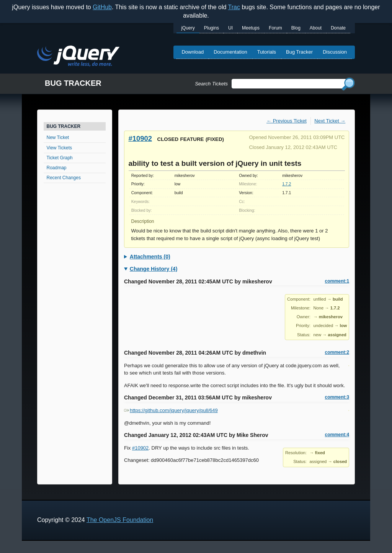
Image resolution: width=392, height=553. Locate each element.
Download (193, 52)
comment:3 (337, 397)
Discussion (335, 52)
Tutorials (267, 52)
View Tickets (59, 148)
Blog (296, 28)
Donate (338, 28)
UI (230, 28)
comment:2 (337, 352)
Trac (234, 7)
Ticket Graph (60, 158)
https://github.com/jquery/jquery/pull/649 (171, 410)
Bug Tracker (299, 52)
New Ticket (58, 137)
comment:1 (337, 281)
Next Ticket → (330, 121)
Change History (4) (154, 269)
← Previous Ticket (287, 121)
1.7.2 (287, 184)
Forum (275, 28)
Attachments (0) (150, 257)
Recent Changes (64, 178)
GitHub (102, 7)
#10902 (140, 138)
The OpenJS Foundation (120, 520)
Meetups (251, 28)
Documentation (230, 52)
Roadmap (57, 168)
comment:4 (337, 435)
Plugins (212, 28)
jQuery (188, 28)
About (316, 28)
